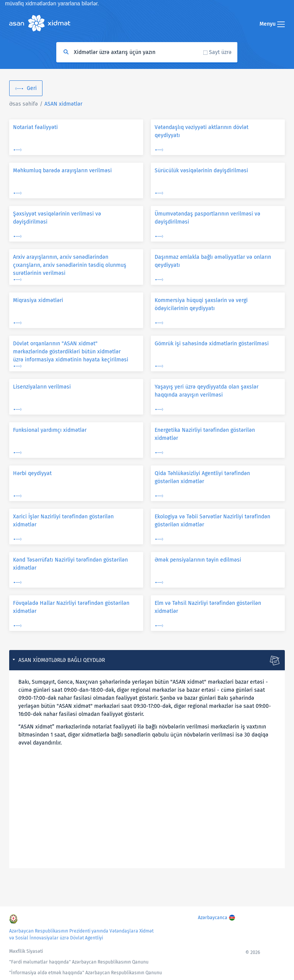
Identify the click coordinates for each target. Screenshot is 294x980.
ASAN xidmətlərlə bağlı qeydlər (62, 660)
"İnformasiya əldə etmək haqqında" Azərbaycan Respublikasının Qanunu (86, 973)
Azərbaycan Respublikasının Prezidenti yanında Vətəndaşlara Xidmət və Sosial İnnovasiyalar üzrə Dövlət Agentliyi (81, 934)
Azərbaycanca (213, 918)
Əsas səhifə (24, 104)
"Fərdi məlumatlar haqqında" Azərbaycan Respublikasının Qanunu (79, 962)
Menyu (272, 24)
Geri (32, 88)
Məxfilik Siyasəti (26, 951)
